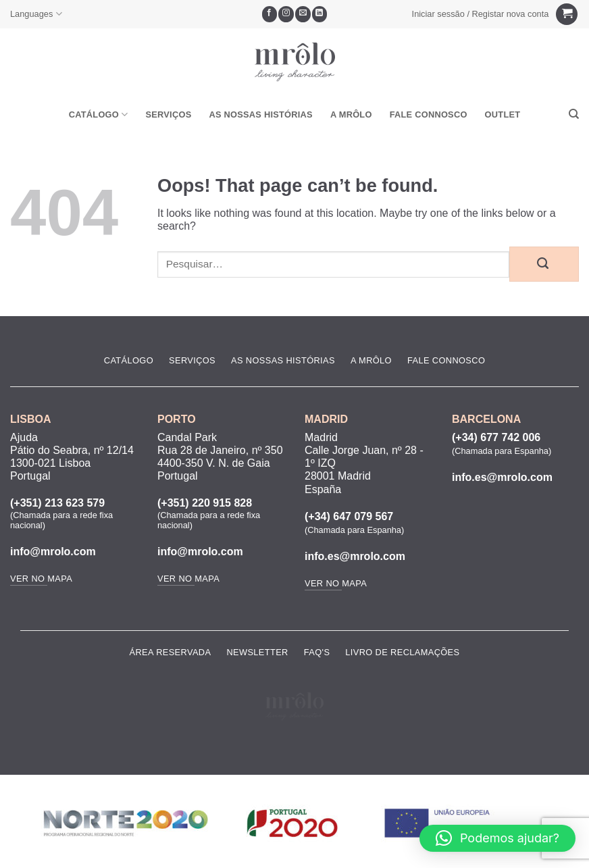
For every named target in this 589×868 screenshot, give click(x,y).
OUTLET (503, 114)
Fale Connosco (429, 114)
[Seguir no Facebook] (270, 14)
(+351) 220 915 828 (205, 503)
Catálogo (99, 114)
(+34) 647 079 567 (349, 516)
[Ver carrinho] (567, 15)
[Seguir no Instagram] (286, 14)
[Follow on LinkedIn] (320, 14)
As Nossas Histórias (260, 114)
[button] (480, 14)
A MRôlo (351, 114)
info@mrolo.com (53, 552)
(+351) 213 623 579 (57, 503)
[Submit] (544, 264)
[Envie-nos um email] (303, 14)
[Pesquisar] (574, 114)
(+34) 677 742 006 (496, 437)
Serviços (168, 114)
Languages (36, 14)
